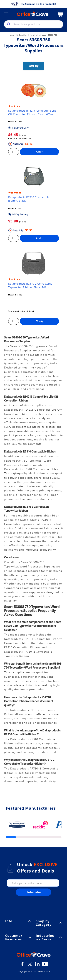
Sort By (34, 66)
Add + (39, 152)
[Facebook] (22, 965)
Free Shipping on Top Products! (33, 4)
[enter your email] (33, 883)
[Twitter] (30, 965)
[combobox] (34, 24)
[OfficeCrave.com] (34, 955)
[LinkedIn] (37, 965)
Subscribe (34, 892)
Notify (39, 321)
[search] (8, 24)
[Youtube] (45, 965)
